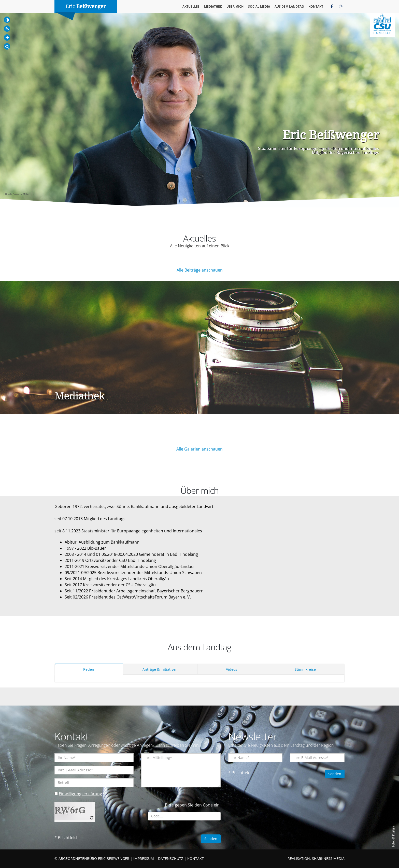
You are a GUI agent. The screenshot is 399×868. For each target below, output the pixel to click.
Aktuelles (191, 6)
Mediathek (213, 6)
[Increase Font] (7, 38)
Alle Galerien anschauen (199, 449)
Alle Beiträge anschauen (200, 270)
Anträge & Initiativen (160, 669)
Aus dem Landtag (289, 6)
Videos (232, 669)
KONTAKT (196, 858)
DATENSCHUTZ (171, 858)
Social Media (259, 6)
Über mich (235, 6)
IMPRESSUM (144, 858)
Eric (86, 6)
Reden (89, 669)
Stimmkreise (305, 669)
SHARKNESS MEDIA (328, 858)
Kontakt (316, 6)
